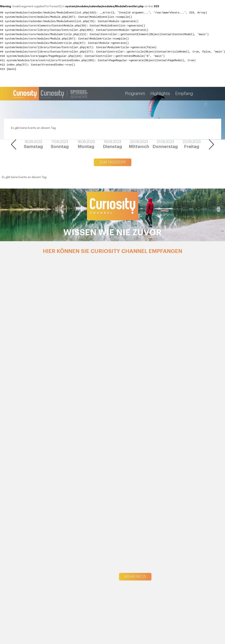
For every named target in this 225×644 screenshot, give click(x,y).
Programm (135, 94)
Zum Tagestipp (113, 162)
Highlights (160, 94)
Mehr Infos (135, 577)
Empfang (184, 94)
